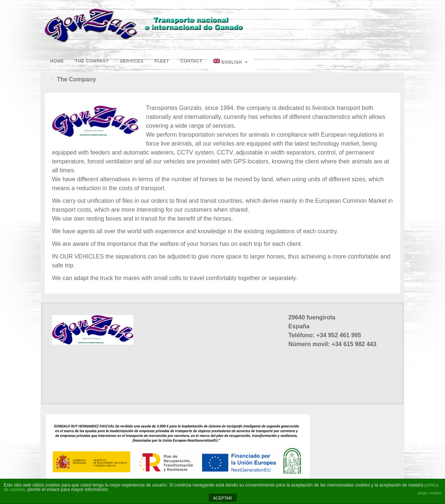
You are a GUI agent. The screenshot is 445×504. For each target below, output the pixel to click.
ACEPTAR (222, 498)
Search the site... (394, 61)
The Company (92, 61)
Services (131, 61)
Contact (191, 61)
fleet (161, 61)
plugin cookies (430, 493)
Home (57, 61)
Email (394, 25)
